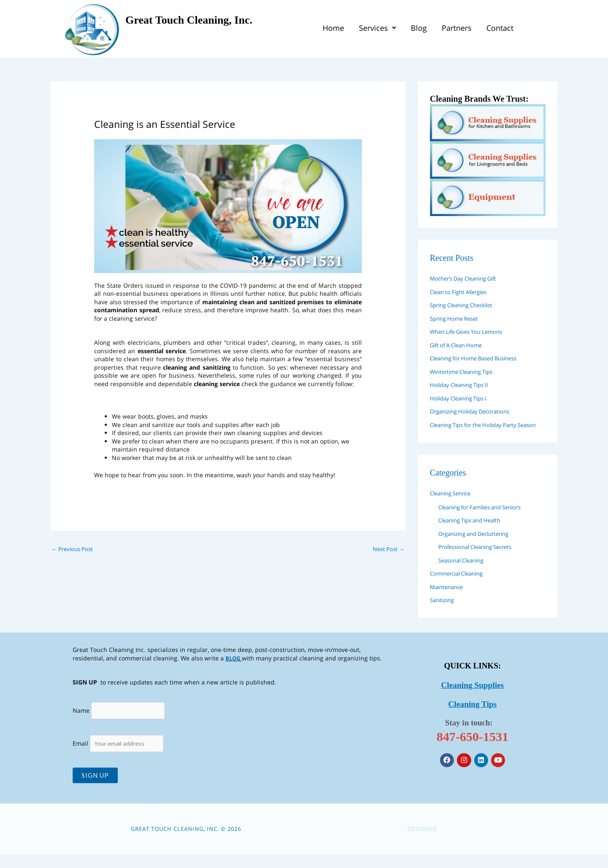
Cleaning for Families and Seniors (486, 519)
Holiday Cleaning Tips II (463, 385)
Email (119, 757)
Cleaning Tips (473, 716)
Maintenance (448, 599)
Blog (419, 29)
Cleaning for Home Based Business (479, 358)
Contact (500, 29)
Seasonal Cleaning (464, 572)
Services (377, 29)
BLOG (233, 670)
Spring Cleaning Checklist (466, 305)
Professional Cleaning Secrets (480, 558)
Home (333, 29)
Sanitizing (444, 612)
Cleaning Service (453, 505)
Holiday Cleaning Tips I (462, 398)
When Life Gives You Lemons (470, 331)
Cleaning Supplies (473, 698)
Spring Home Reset (457, 318)
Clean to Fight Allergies (462, 292)
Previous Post (74, 550)
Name (81, 723)
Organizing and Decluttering (479, 545)
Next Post (387, 550)
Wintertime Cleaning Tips (466, 372)
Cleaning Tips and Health (474, 532)
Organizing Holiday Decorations (475, 411)
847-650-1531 (472, 748)
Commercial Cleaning (460, 585)
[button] (377, 29)
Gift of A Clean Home (459, 345)
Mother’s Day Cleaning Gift (467, 278)
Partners (457, 29)
